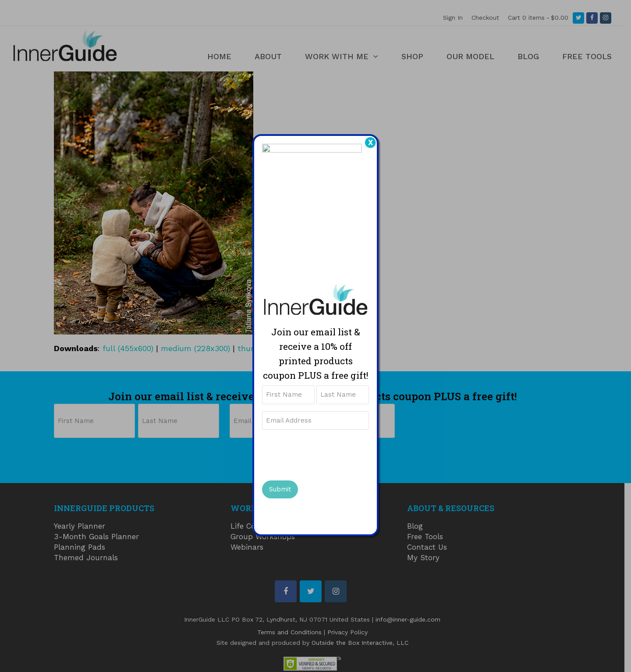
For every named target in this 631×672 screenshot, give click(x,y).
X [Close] (370, 142)
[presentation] (329, 456)
